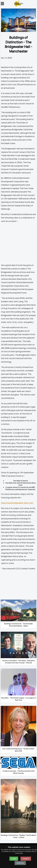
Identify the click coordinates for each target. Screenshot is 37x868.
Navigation (2, 4)
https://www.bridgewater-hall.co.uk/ (17, 503)
